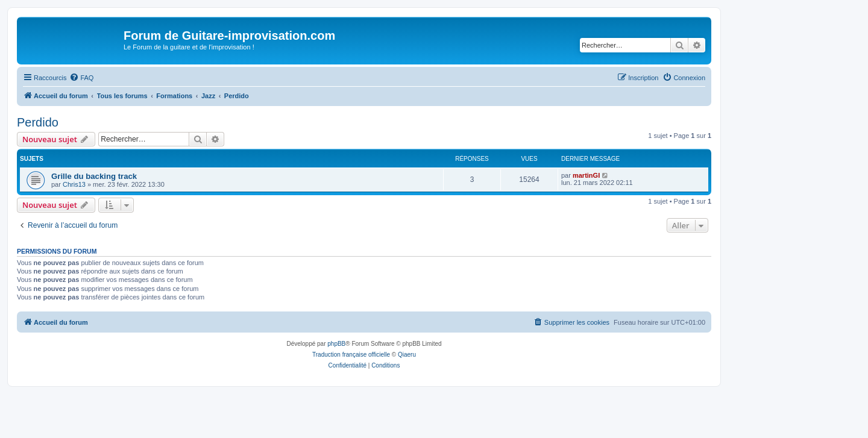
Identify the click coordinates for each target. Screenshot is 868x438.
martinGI (586, 175)
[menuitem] (81, 78)
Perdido (38, 122)
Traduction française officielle (351, 355)
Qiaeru (407, 355)
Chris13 (74, 184)
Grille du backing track (94, 176)
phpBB (336, 344)
